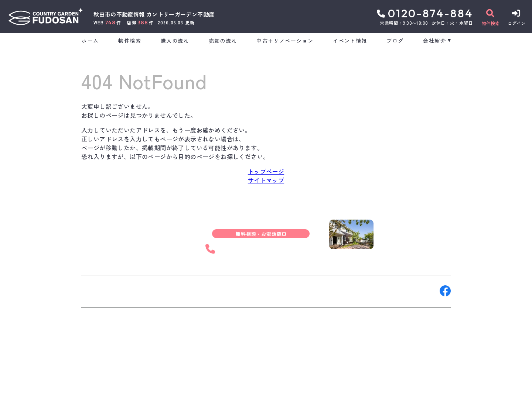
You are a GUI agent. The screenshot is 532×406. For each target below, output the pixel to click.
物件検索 (130, 41)
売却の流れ (223, 41)
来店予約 (164, 291)
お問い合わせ (103, 291)
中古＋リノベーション (285, 41)
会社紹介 (434, 41)
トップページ (266, 171)
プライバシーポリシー (209, 395)
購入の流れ (175, 41)
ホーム (90, 41)
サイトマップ (266, 180)
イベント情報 (350, 41)
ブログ (395, 41)
